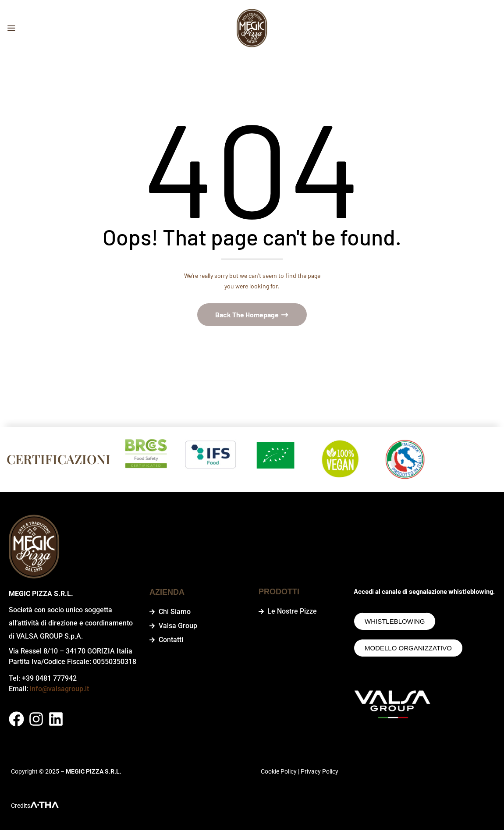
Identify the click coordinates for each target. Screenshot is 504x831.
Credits (21, 806)
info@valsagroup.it (59, 690)
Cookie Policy (279, 772)
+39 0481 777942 (49, 679)
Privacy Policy (319, 772)
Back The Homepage (248, 316)
